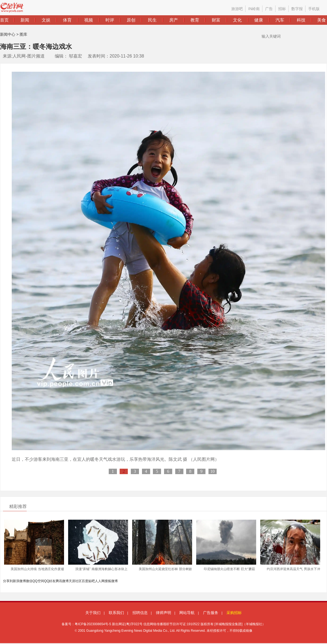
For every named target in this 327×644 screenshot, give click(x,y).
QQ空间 (38, 581)
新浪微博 (19, 581)
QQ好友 (50, 581)
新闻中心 (8, 34)
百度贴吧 (88, 581)
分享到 (8, 581)
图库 (23, 34)
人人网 (100, 581)
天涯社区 (75, 581)
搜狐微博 (111, 581)
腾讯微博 (62, 581)
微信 (29, 581)
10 (213, 471)
